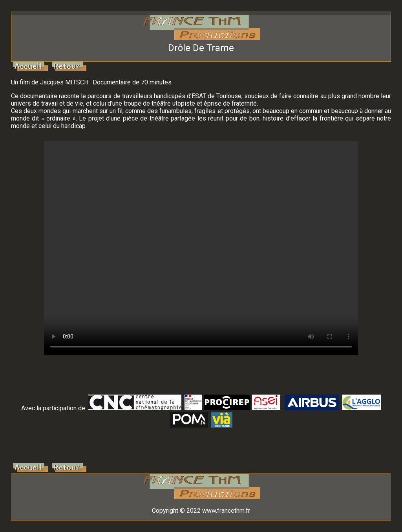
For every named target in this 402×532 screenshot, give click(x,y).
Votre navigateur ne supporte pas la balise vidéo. (201, 248)
